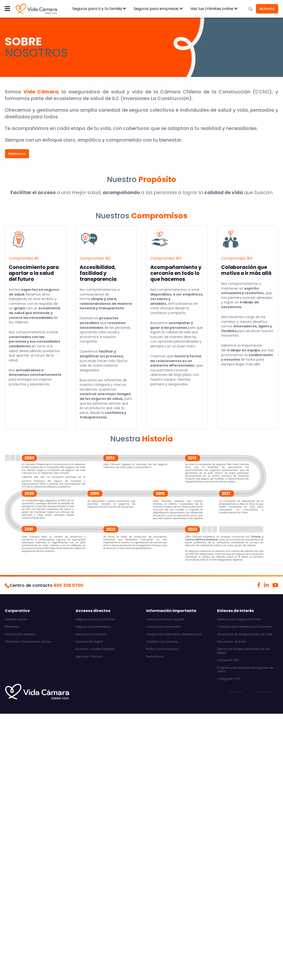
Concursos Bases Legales (165, 619)
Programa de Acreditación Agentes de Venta (245, 670)
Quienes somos (16, 619)
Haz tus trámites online (214, 9)
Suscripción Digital (89, 642)
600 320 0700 (68, 585)
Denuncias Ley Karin (232, 642)
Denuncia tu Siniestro (91, 634)
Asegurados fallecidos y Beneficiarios (174, 634)
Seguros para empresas (158, 9)
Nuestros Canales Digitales (95, 649)
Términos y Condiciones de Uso (28, 642)
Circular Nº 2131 (228, 660)
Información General (20, 634)
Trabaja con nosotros (162, 642)
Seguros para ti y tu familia (99, 9)
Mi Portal (267, 9)
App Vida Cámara (89, 657)
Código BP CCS (228, 679)
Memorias (17, 154)
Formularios (155, 657)
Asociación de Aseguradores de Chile (245, 634)
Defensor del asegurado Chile (239, 619)
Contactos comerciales (164, 627)
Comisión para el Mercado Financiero (245, 627)
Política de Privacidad (162, 649)
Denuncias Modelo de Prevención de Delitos (243, 651)
